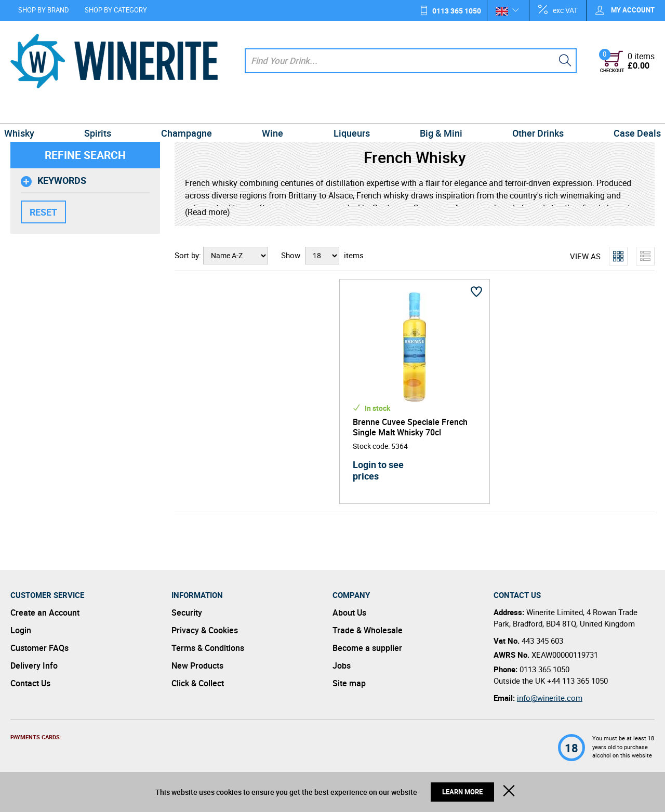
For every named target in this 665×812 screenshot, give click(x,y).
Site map (349, 683)
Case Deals (627, 111)
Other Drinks (531, 111)
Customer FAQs (39, 648)
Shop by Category (116, 10)
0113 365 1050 (457, 11)
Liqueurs (350, 111)
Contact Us (30, 683)
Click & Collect (198, 683)
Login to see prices (378, 470)
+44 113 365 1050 (577, 681)
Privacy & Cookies (205, 630)
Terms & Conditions (208, 648)
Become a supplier (367, 648)
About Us (349, 613)
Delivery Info (34, 665)
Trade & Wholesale (368, 630)
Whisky (30, 111)
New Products (197, 665)
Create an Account (45, 613)
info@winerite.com (550, 698)
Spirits (105, 111)
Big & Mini (436, 111)
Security (187, 613)
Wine (274, 111)
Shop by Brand (44, 10)
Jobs (342, 665)
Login (21, 630)
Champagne (191, 111)
